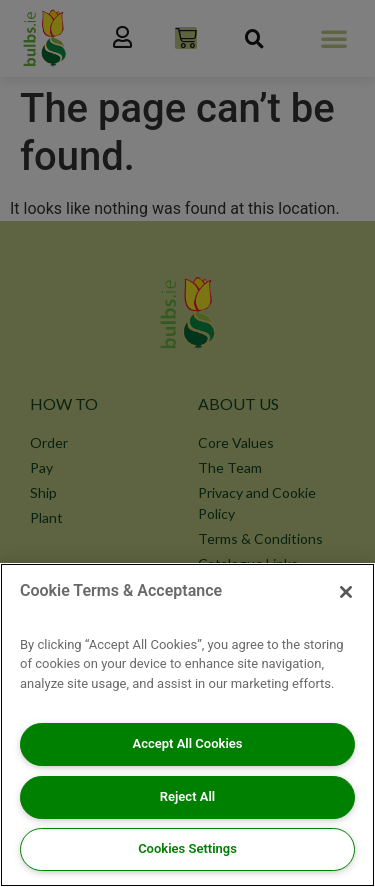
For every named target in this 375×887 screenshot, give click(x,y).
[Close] (346, 592)
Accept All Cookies (188, 743)
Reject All (187, 796)
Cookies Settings (187, 848)
